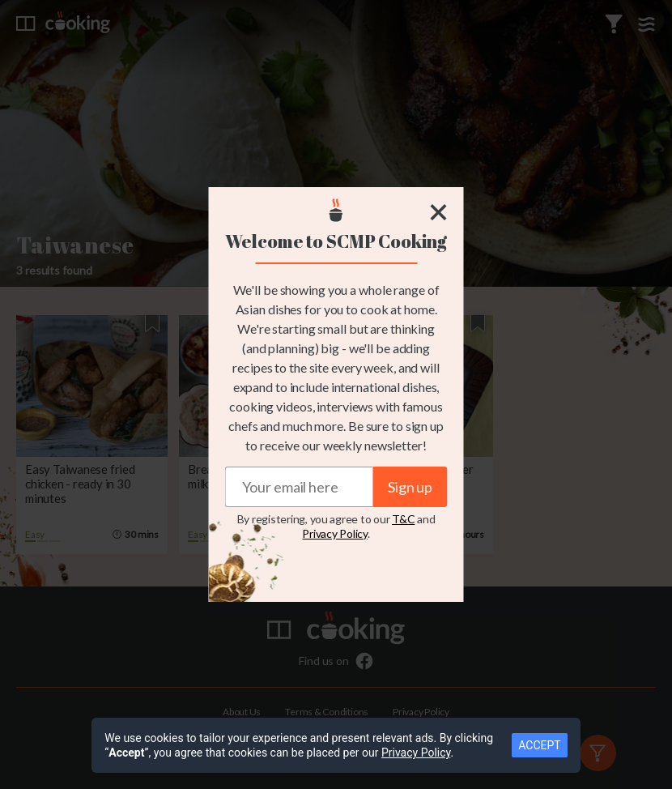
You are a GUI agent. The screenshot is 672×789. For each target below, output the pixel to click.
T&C (403, 519)
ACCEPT (539, 745)
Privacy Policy (334, 533)
